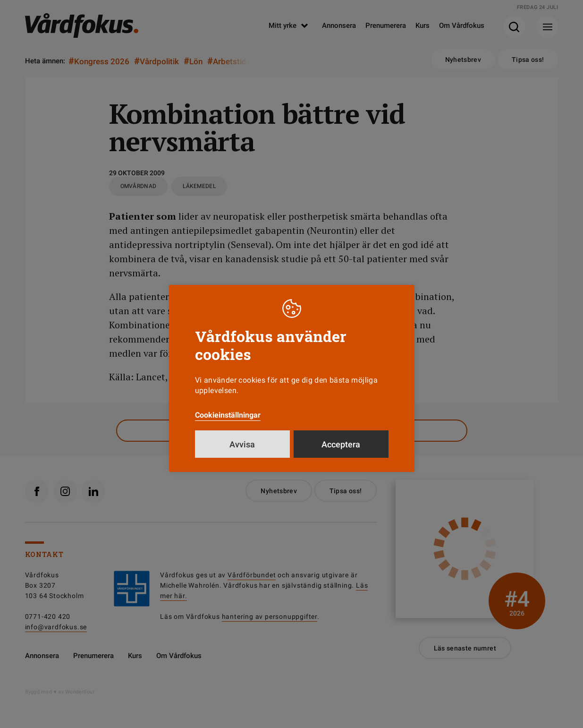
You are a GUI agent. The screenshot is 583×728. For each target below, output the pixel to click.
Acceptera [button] (341, 453)
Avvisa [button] (242, 453)
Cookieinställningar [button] (228, 424)
